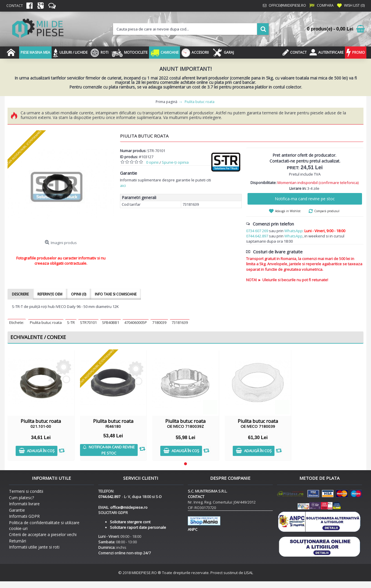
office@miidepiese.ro (129, 507)
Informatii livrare (24, 504)
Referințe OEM (50, 294)
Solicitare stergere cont (130, 522)
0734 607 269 (257, 231)
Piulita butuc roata (46, 322)
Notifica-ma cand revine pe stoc (305, 199)
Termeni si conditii (26, 491)
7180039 (159, 322)
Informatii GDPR (24, 516)
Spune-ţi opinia (175, 162)
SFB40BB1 (111, 322)
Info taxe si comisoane (116, 294)
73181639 (180, 322)
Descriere (20, 294)
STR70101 (88, 322)
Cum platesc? (21, 498)
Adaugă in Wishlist (288, 211)
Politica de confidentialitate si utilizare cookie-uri (44, 525)
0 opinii (152, 162)
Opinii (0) (79, 294)
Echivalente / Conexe (38, 337)
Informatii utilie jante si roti (34, 547)
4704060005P (136, 322)
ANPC (193, 529)
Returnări (18, 541)
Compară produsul (327, 211)
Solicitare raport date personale (138, 527)
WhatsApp (293, 231)
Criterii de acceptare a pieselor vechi (43, 534)
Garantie (17, 510)
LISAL (249, 573)
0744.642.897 (257, 236)
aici (123, 185)
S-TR (71, 322)
